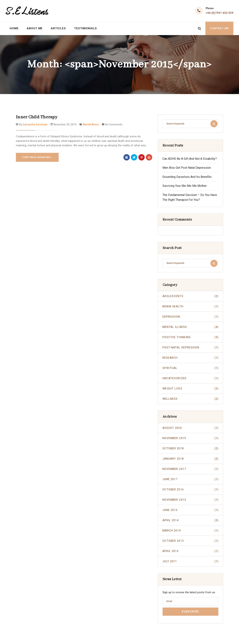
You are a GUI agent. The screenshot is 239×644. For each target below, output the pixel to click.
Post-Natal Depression (190, 347)
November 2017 (190, 469)
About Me (35, 28)
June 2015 (190, 510)
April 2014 (190, 520)
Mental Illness (91, 124)
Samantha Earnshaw (35, 124)
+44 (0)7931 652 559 (219, 13)
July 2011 (190, 561)
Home (14, 28)
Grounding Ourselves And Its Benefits (187, 177)
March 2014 (190, 531)
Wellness (190, 399)
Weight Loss (190, 389)
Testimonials (86, 28)
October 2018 (190, 448)
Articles (59, 28)
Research (190, 358)
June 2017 (190, 479)
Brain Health (190, 306)
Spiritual (190, 368)
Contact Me (219, 28)
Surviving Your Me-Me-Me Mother (185, 186)
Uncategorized (190, 378)
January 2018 (190, 459)
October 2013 (190, 541)
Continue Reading (37, 157)
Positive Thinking (190, 337)
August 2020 (190, 428)
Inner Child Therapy (36, 117)
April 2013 (190, 551)
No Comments (114, 124)
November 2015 (190, 500)
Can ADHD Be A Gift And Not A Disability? (190, 159)
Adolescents (190, 296)
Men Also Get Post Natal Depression (187, 168)
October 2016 (190, 489)
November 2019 (190, 438)
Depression (190, 317)
